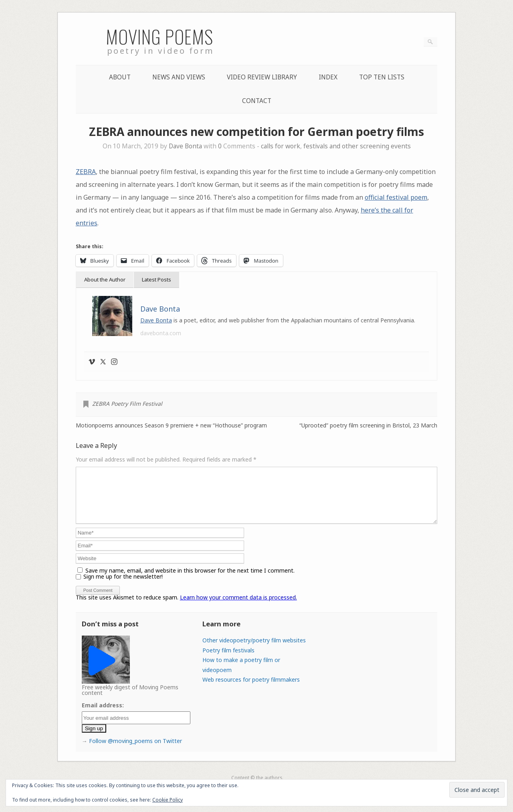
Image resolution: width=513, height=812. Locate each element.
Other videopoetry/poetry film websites (254, 650)
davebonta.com (161, 333)
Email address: (103, 715)
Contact (257, 101)
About (120, 77)
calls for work (281, 146)
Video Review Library (262, 77)
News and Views (179, 77)
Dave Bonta (185, 146)
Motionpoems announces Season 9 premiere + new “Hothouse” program (171, 425)
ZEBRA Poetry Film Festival (127, 404)
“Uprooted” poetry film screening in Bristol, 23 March (368, 425)
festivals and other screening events (357, 146)
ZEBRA (86, 172)
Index (328, 77)
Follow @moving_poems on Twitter (135, 750)
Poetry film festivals (228, 660)
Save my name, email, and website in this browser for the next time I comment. (190, 580)
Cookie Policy (168, 800)
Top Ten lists (382, 77)
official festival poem (396, 197)
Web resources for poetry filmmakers (251, 689)
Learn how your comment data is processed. (238, 607)
